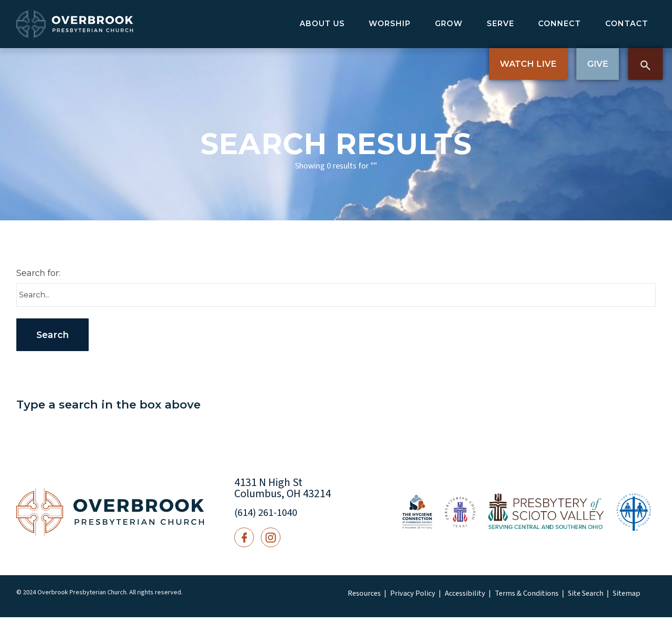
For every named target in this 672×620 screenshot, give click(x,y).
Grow (449, 24)
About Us (322, 24)
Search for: (38, 273)
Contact (627, 24)
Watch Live (528, 64)
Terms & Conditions (508, 597)
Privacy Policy (407, 597)
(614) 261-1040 (269, 515)
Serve (500, 24)
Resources (363, 597)
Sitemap (598, 597)
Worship (390, 24)
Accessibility (453, 597)
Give (598, 64)
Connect (560, 24)
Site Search (561, 597)
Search (645, 64)
